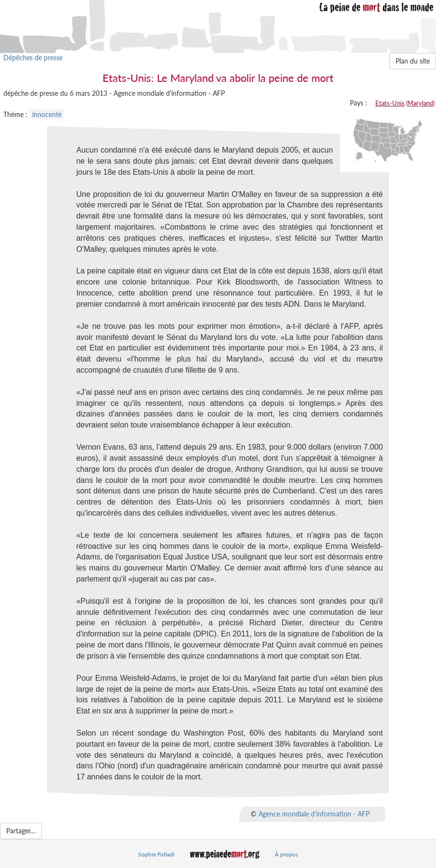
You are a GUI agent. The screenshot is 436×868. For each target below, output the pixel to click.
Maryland (420, 103)
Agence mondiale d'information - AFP (314, 814)
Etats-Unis (390, 103)
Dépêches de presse (33, 58)
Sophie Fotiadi (156, 854)
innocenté (47, 114)
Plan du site (413, 61)
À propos (286, 854)
